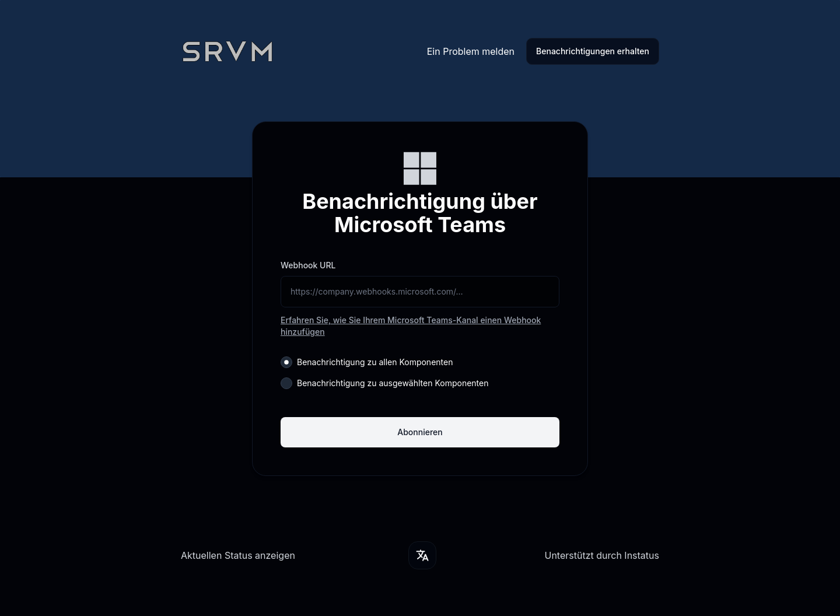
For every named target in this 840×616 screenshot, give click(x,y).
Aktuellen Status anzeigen (238, 555)
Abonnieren (420, 432)
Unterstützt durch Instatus (602, 555)
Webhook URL (308, 265)
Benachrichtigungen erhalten (593, 51)
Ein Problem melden (471, 51)
